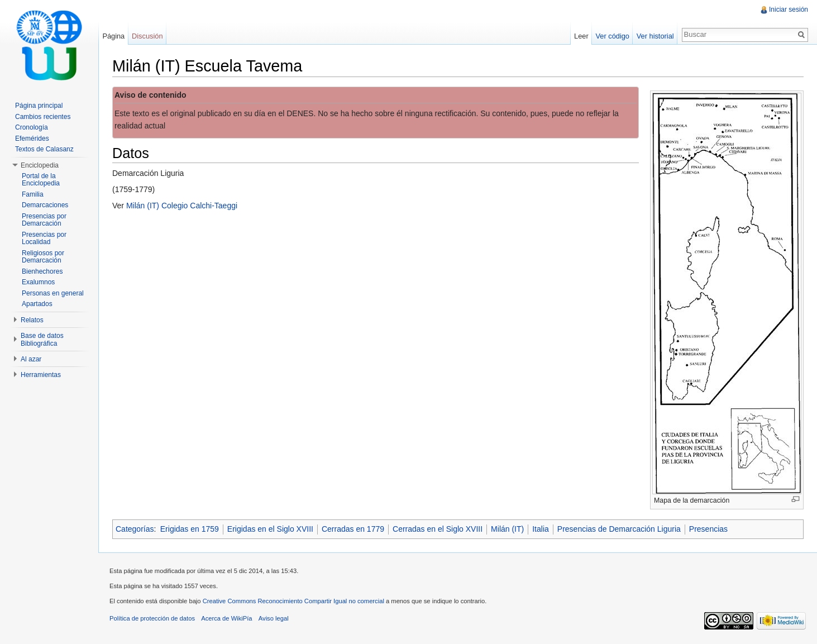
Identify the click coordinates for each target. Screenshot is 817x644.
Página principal (39, 106)
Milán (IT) (507, 529)
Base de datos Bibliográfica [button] (42, 340)
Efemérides (32, 139)
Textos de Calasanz (44, 149)
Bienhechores (42, 271)
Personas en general (53, 293)
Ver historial (655, 36)
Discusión (147, 36)
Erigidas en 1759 (190, 529)
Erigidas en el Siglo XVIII (270, 529)
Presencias (708, 529)
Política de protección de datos (152, 618)
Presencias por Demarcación (44, 220)
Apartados (37, 304)
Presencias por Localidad (44, 238)
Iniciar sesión (789, 9)
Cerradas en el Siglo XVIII (438, 529)
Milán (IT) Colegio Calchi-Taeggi (182, 206)
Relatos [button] (32, 320)
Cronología (32, 127)
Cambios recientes (43, 117)
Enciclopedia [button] (40, 165)
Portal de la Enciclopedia (41, 180)
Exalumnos (38, 282)
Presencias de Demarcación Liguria (619, 529)
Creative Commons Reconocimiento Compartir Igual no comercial (293, 601)
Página (113, 36)
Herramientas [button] (41, 375)
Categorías (135, 529)
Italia (541, 529)
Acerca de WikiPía (226, 618)
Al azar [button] (31, 359)
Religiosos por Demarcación (43, 257)
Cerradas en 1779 (353, 529)
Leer (581, 36)
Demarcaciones (45, 205)
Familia (33, 194)
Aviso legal (274, 618)
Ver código (612, 36)
